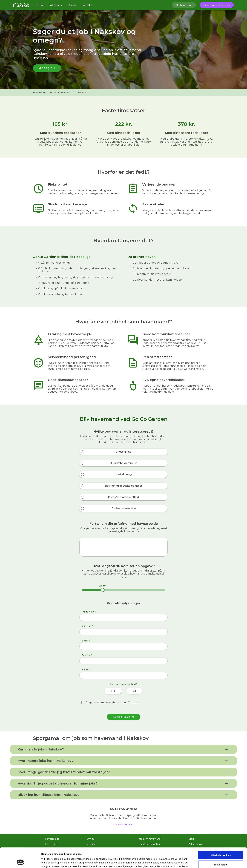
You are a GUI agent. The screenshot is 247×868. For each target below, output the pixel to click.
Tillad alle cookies (221, 837)
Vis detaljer (164, 862)
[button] (123, 749)
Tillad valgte (221, 846)
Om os (72, 5)
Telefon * (87, 655)
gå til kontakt (124, 824)
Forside (39, 92)
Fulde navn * (89, 612)
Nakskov (81, 92)
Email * (86, 641)
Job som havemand (60, 92)
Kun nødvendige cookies (221, 855)
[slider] (103, 590)
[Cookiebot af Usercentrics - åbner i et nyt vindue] (20, 862)
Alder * (86, 670)
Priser (41, 5)
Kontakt (87, 5)
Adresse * (87, 626)
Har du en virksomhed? (124, 684)
